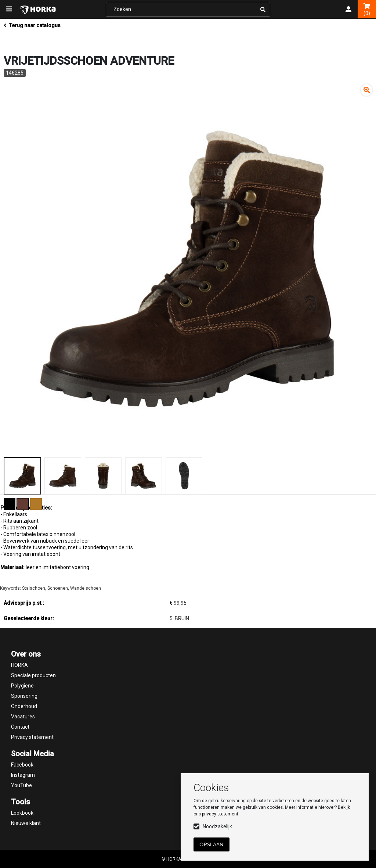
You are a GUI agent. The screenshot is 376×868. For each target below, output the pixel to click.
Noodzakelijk (217, 826)
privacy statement (220, 814)
